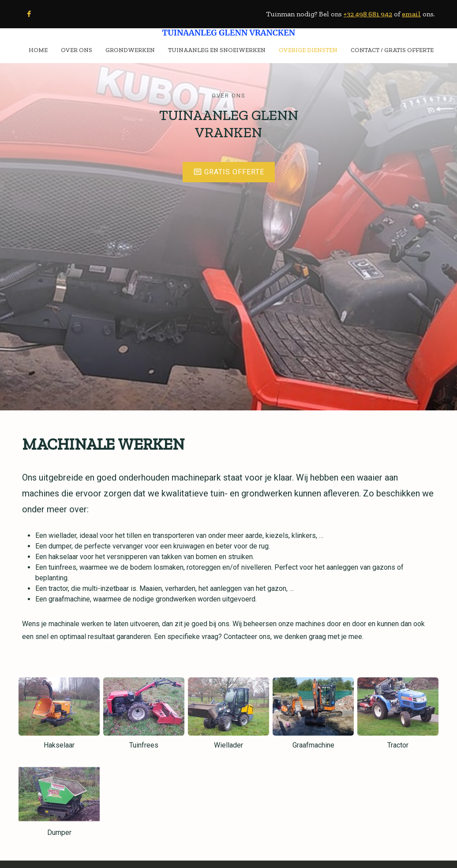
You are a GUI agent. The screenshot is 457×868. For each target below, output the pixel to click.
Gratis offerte (229, 164)
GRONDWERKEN (130, 50)
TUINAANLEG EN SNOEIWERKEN (217, 50)
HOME (38, 50)
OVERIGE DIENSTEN (308, 50)
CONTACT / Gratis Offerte (392, 50)
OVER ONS (77, 50)
